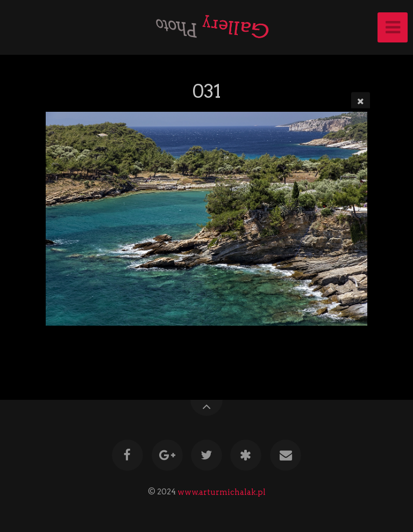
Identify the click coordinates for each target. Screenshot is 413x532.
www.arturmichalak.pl (222, 492)
